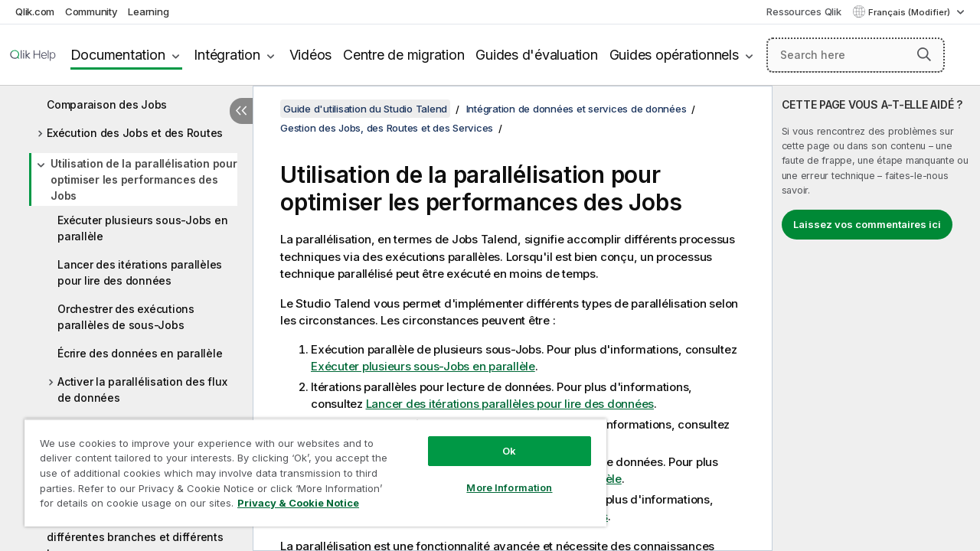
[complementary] (876, 318)
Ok (498, 439)
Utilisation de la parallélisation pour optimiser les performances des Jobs (144, 179)
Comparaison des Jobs (107, 104)
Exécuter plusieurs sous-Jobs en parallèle (142, 228)
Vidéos (311, 55)
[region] (309, 467)
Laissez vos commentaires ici (867, 224)
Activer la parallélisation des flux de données (142, 390)
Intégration (227, 55)
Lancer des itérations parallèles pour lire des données (140, 272)
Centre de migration (403, 55)
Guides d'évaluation (536, 55)
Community (91, 11)
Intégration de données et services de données (577, 109)
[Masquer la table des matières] (241, 111)
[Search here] (856, 55)
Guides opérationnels (674, 55)
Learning (148, 11)
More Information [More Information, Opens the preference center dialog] (498, 476)
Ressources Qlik (804, 11)
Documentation (118, 55)
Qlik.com (35, 11)
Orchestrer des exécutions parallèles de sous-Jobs (126, 317)
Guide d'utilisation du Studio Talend (365, 109)
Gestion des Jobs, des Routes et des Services (387, 128)
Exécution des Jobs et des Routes (135, 133)
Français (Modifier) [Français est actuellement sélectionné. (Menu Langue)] (910, 12)
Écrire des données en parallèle (140, 353)
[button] (924, 54)
